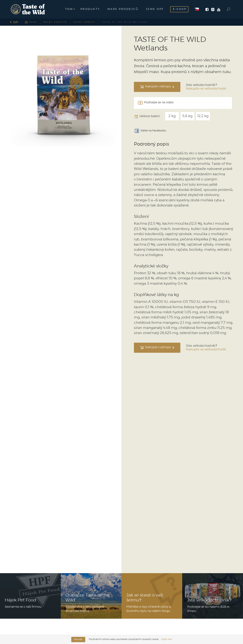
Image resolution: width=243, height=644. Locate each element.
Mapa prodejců (123, 9)
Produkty (90, 9)
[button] (69, 9)
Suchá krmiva (84, 22)
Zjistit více (167, 639)
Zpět (14, 22)
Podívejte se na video (155, 103)
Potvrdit (78, 639)
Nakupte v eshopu (157, 87)
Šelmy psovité (55, 22)
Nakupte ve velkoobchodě (206, 89)
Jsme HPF (155, 9)
